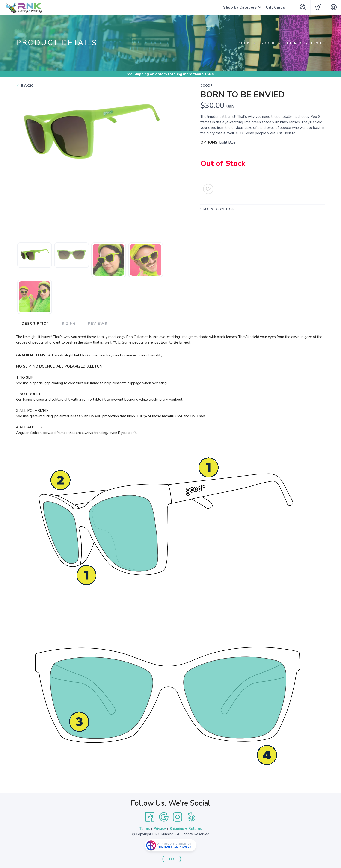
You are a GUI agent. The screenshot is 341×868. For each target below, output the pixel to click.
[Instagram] (178, 817)
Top (172, 859)
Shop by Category (240, 7)
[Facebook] (150, 817)
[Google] (164, 817)
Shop (244, 43)
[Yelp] (191, 817)
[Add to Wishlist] (208, 189)
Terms (145, 829)
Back (25, 86)
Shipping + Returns (186, 829)
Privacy (160, 829)
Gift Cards (275, 7)
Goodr (268, 43)
